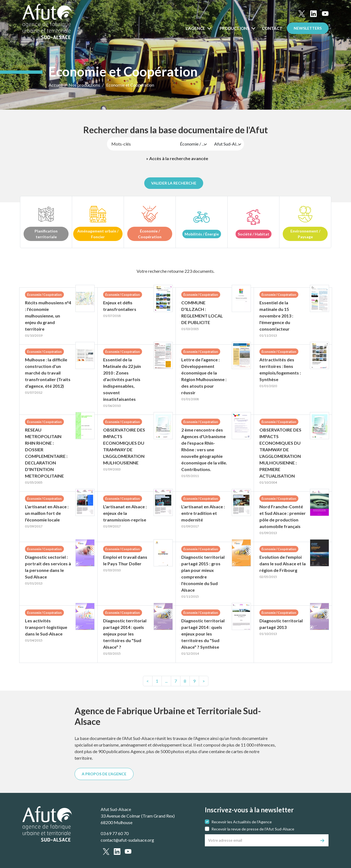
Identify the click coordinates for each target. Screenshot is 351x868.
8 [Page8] (185, 681)
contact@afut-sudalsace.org (127, 840)
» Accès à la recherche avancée (177, 158)
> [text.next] (204, 681)
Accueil (56, 85)
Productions (235, 28)
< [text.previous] (148, 681)
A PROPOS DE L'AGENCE (104, 774)
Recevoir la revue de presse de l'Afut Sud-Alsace (253, 829)
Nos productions (84, 85)
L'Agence (196, 28)
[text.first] (157, 681)
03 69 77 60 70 (115, 833)
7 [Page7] (176, 681)
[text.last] (194, 681)
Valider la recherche (174, 183)
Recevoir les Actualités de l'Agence (242, 822)
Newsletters (308, 28)
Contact (272, 28)
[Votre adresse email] (261, 840)
